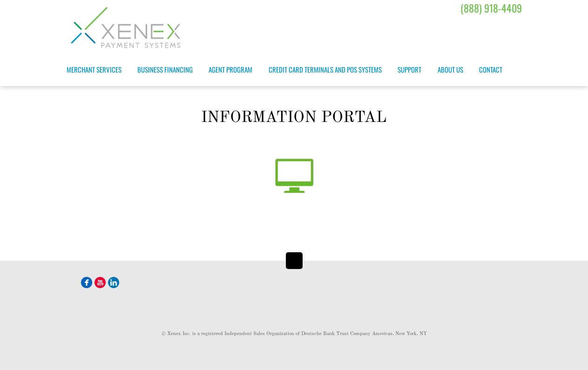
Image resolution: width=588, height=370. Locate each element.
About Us (450, 69)
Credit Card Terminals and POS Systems (325, 69)
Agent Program (230, 69)
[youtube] (100, 282)
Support (409, 69)
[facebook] (87, 282)
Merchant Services (94, 69)
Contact (491, 69)
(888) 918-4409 (491, 8)
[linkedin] (114, 282)
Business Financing (165, 69)
